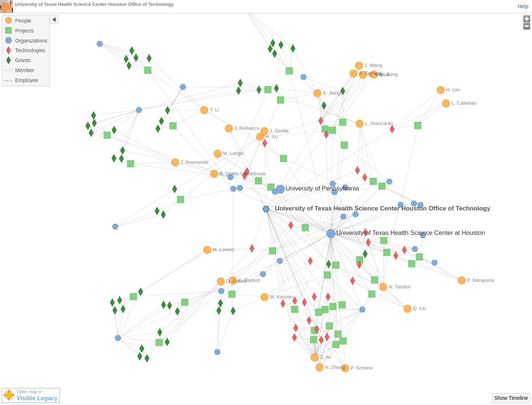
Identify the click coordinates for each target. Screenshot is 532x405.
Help (523, 6)
